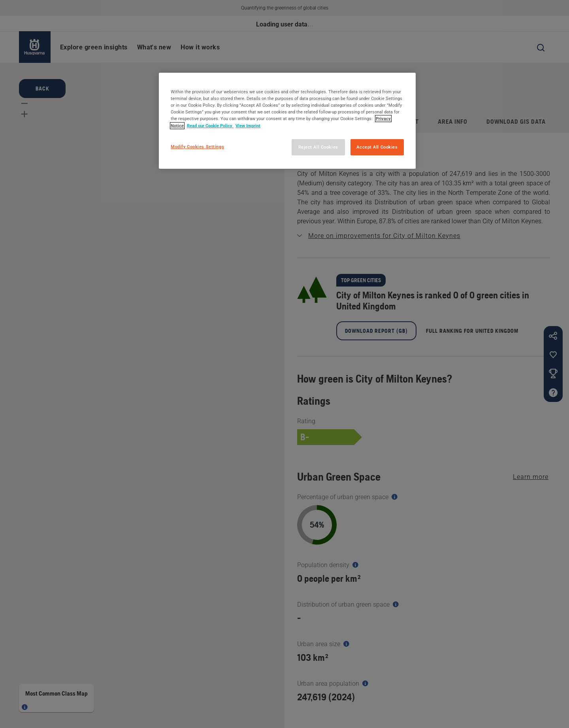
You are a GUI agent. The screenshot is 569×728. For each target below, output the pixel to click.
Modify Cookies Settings (197, 147)
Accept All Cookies (377, 147)
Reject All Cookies (318, 147)
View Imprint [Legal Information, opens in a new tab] (248, 126)
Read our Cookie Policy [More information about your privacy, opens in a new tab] (210, 126)
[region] (287, 121)
